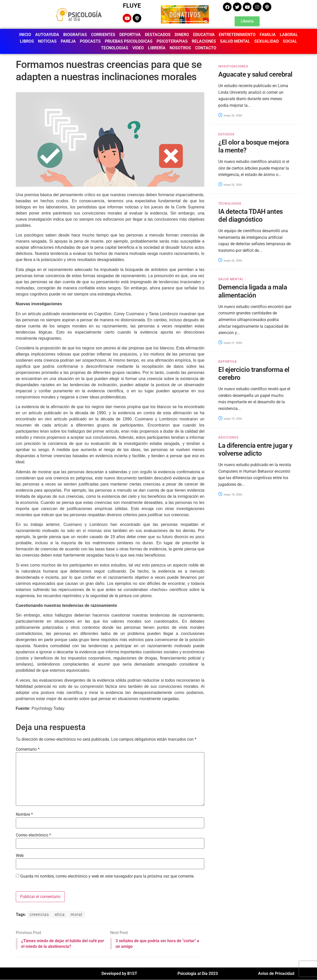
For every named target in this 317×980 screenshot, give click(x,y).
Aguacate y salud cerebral (255, 74)
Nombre (24, 814)
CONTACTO (206, 48)
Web (20, 856)
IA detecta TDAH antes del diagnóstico (250, 215)
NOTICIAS (47, 41)
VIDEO (138, 48)
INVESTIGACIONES (233, 66)
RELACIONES (204, 41)
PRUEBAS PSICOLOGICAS (129, 41)
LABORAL (289, 35)
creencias (39, 914)
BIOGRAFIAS (75, 35)
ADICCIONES (228, 438)
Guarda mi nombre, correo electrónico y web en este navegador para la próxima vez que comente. (107, 876)
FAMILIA (268, 35)
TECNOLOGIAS (115, 48)
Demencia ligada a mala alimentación (253, 291)
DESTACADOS (158, 35)
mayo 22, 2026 (230, 261)
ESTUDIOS (226, 134)
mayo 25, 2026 (230, 185)
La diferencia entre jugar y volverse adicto (255, 449)
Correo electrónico (33, 835)
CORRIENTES (103, 35)
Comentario (28, 749)
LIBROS (27, 41)
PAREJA (68, 41)
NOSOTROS (180, 48)
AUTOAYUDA (47, 35)
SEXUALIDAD (267, 41)
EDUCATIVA (204, 35)
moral (77, 914)
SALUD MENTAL (235, 41)
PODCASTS (90, 41)
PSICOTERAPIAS (172, 41)
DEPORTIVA (130, 35)
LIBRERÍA (157, 48)
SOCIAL (290, 41)
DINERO (182, 35)
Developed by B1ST (119, 974)
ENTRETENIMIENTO (237, 35)
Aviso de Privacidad (276, 974)
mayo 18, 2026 (230, 495)
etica (60, 914)
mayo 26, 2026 (230, 116)
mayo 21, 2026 (230, 343)
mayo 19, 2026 (230, 419)
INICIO (25, 35)
